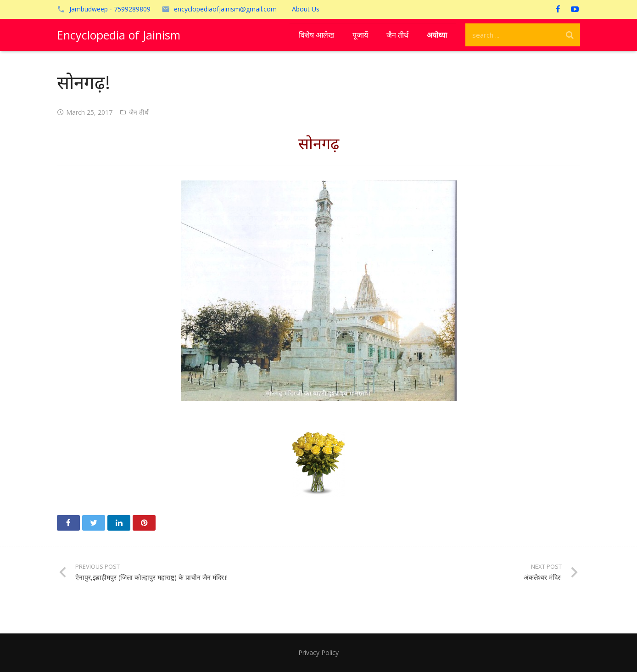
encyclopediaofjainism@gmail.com (225, 9)
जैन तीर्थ (139, 112)
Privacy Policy (318, 652)
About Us (306, 9)
